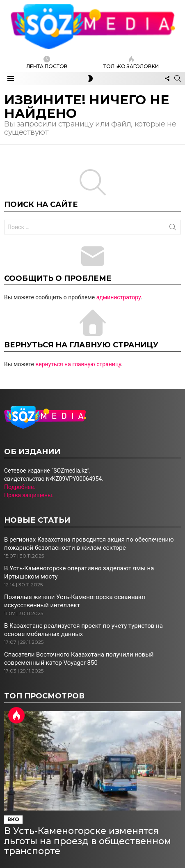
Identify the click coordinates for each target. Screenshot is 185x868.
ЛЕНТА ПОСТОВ (47, 63)
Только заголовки (131, 63)
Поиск (173, 229)
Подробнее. (20, 487)
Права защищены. (29, 495)
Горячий (16, 715)
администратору (119, 297)
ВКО (13, 819)
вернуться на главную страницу (78, 364)
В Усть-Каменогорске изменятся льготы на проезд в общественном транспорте (88, 841)
